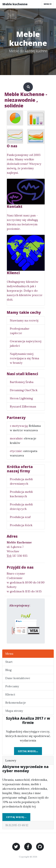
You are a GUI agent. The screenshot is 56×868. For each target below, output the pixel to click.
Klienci (10, 694)
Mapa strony (14, 711)
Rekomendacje (16, 703)
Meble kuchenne (15, 4)
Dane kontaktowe (18, 678)
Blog (8, 670)
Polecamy (12, 686)
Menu (9, 654)
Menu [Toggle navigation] (48, 4)
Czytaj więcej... (28, 751)
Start (9, 662)
